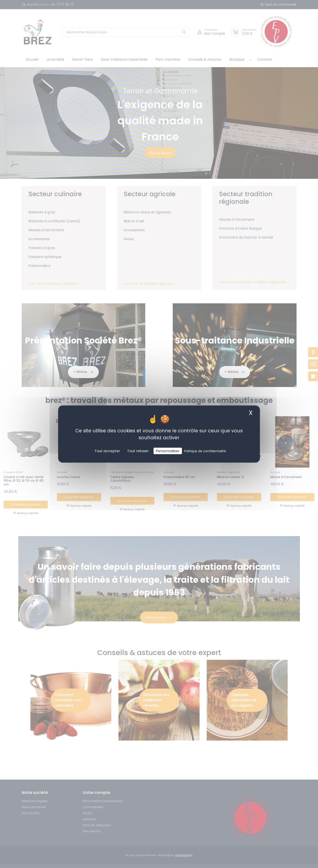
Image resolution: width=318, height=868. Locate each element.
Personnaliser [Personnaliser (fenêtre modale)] (168, 451)
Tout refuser (138, 451)
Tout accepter (107, 451)
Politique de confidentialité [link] (205, 451)
